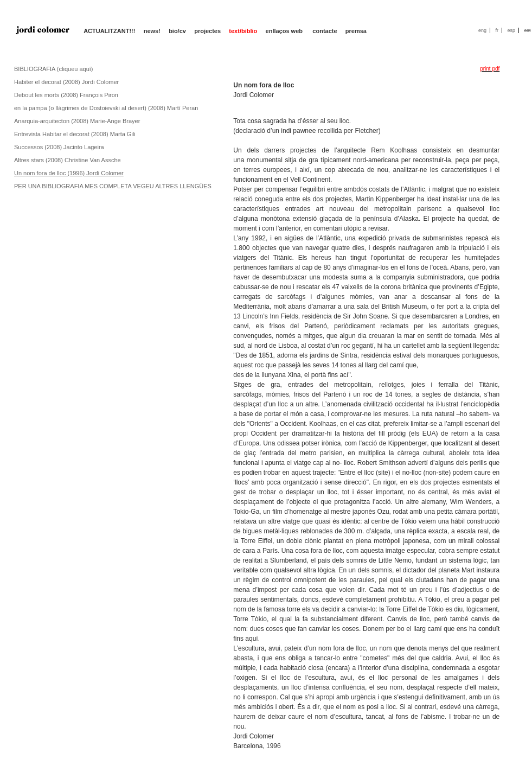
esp (511, 30)
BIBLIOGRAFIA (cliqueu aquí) (54, 69)
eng (482, 30)
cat (527, 30)
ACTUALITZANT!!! (109, 31)
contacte (325, 31)
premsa (356, 31)
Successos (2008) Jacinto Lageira (59, 147)
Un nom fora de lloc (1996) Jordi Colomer (69, 173)
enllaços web (285, 31)
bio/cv (177, 31)
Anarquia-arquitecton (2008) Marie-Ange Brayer (77, 121)
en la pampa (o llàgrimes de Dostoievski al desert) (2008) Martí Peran (106, 108)
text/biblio (243, 31)
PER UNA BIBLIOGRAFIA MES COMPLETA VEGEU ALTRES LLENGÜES (113, 186)
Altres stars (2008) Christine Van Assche (68, 160)
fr (497, 30)
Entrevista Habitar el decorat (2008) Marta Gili (75, 134)
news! (152, 31)
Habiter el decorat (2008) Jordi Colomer (66, 82)
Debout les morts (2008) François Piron (66, 95)
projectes (207, 31)
